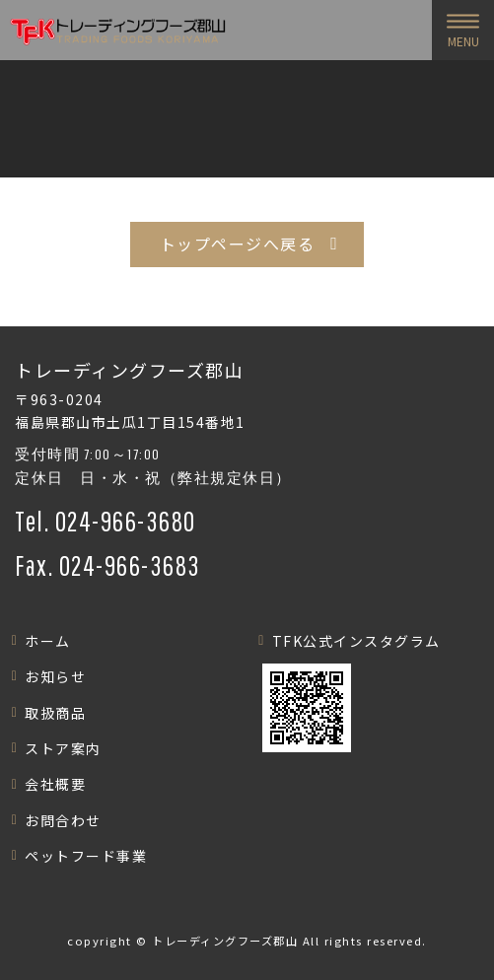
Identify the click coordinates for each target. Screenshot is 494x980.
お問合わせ (63, 820)
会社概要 (55, 784)
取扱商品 (55, 713)
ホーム (48, 641)
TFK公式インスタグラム (356, 641)
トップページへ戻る (238, 244)
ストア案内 (63, 748)
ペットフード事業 (86, 856)
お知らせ (55, 676)
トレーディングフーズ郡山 (225, 941)
